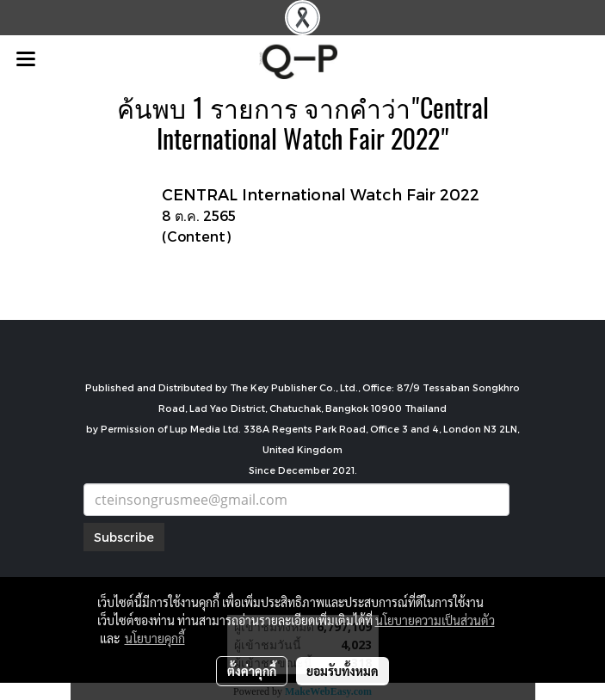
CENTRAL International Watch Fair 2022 (321, 194)
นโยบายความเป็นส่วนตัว (435, 620)
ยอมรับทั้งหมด (343, 671)
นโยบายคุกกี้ (155, 638)
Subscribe (124, 537)
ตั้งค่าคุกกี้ (252, 671)
